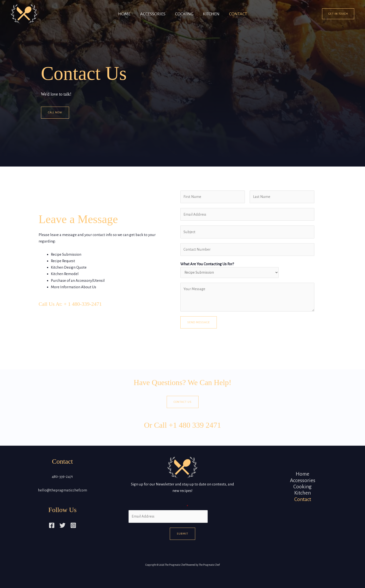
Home (120, 14)
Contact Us (183, 404)
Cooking (184, 14)
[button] (338, 14)
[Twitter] (62, 527)
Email (182, 509)
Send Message (199, 324)
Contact (243, 14)
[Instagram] (73, 527)
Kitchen (214, 14)
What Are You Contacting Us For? (207, 265)
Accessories (150, 14)
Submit (182, 536)
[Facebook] (52, 527)
